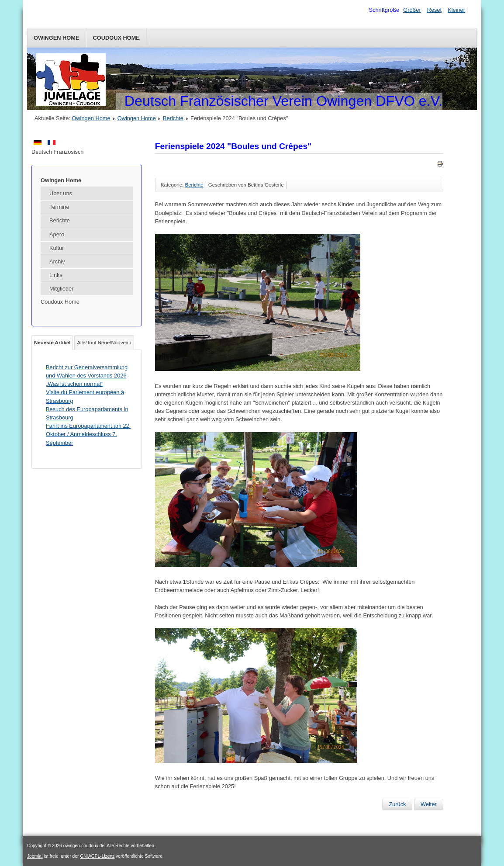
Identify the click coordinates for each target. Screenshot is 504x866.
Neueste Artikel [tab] (52, 343)
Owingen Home (57, 38)
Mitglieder (61, 289)
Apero (57, 234)
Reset (434, 10)
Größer (412, 10)
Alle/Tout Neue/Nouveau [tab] (104, 343)
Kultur (57, 248)
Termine (59, 207)
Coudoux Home (116, 38)
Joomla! (35, 856)
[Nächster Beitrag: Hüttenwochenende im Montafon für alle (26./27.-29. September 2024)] (429, 804)
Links (56, 275)
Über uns (61, 193)
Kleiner (456, 10)
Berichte (173, 118)
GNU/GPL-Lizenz (97, 856)
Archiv (57, 262)
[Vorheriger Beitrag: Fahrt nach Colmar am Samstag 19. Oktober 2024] (397, 804)
